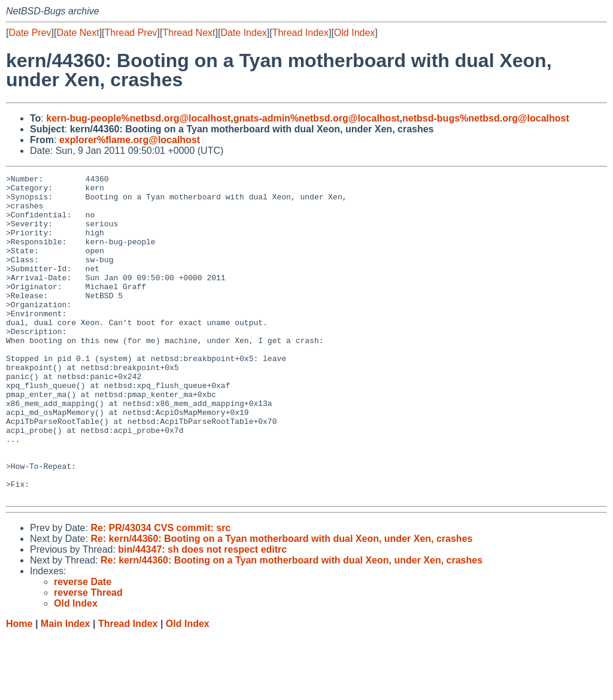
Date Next (78, 33)
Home (19, 688)
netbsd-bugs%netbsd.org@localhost (486, 118)
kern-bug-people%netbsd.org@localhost (138, 118)
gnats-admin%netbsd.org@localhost (317, 118)
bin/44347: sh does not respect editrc (202, 614)
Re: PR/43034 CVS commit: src (160, 593)
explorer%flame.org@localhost (130, 140)
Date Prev (30, 33)
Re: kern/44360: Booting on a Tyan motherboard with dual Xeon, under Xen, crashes (281, 603)
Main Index (66, 688)
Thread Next (189, 33)
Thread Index (301, 33)
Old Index (354, 33)
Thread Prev (131, 33)
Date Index (243, 33)
